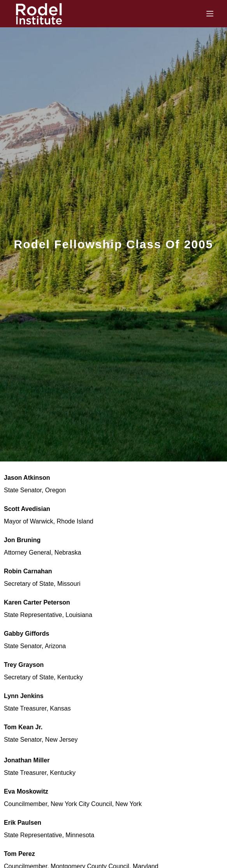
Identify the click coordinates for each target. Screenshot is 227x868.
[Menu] (210, 14)
